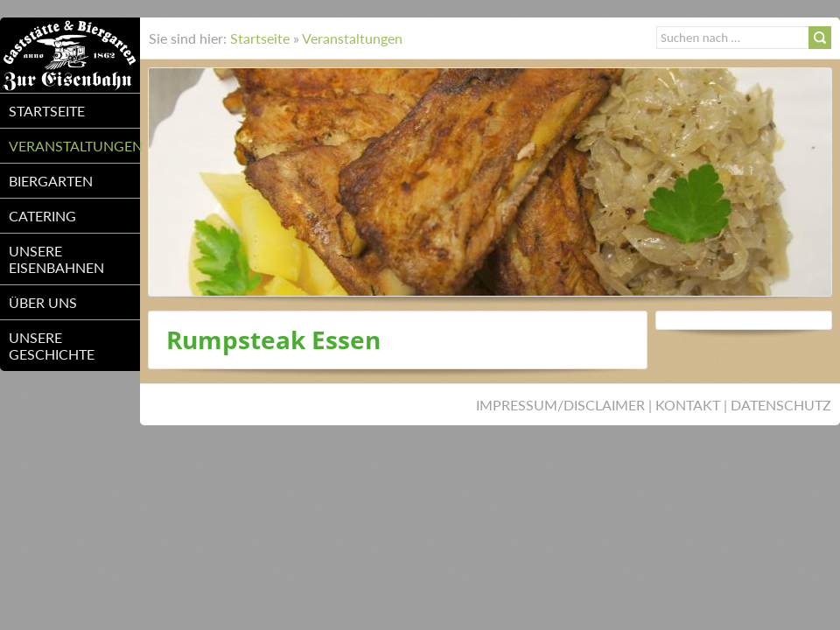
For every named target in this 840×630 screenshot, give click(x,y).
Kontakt (688, 405)
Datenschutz (781, 405)
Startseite (47, 111)
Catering (42, 216)
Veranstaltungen (74, 146)
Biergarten (51, 181)
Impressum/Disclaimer (560, 405)
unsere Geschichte (52, 346)
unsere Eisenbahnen (56, 259)
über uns (43, 302)
